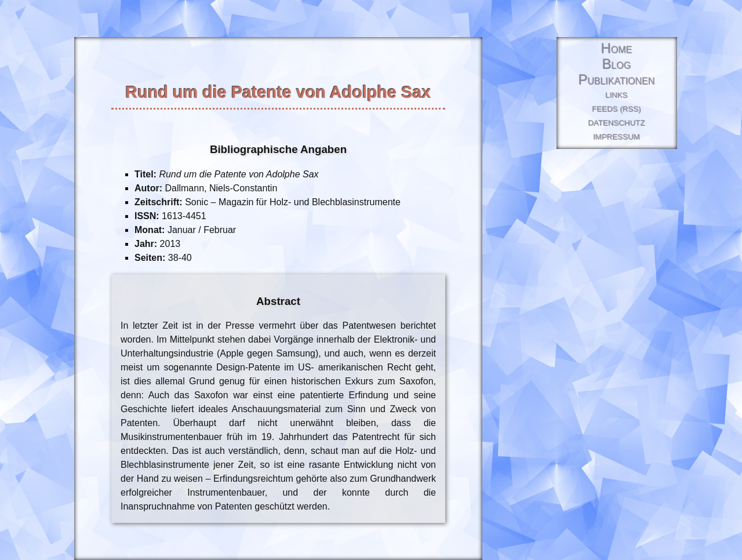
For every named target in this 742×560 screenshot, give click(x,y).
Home (617, 49)
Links (617, 95)
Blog (617, 65)
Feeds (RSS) (617, 109)
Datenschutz (617, 123)
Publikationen (617, 80)
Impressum (617, 137)
